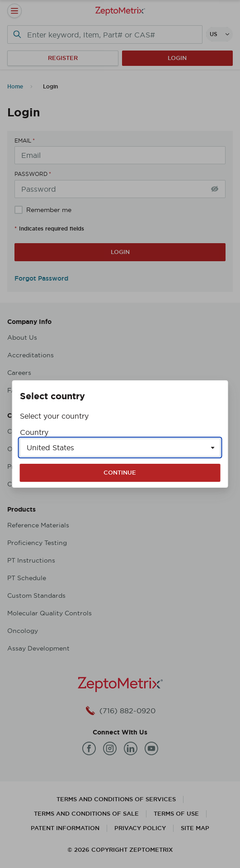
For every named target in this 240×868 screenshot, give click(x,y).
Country (34, 432)
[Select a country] (120, 448)
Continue (120, 473)
